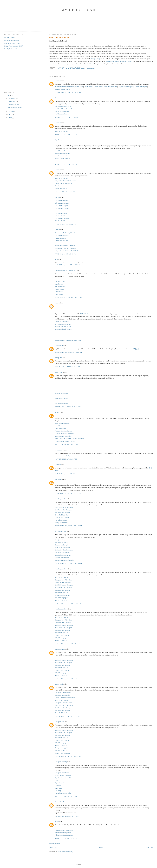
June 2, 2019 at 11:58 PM (65, 224)
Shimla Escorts (59, 289)
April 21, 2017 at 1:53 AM (66, 134)
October (11, 111)
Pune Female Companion (63, 833)
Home (101, 847)
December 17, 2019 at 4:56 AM (68, 352)
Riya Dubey (59, 140)
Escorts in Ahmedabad (62, 322)
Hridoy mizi (59, 358)
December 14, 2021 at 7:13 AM (68, 526)
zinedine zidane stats (61, 399)
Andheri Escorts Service (62, 153)
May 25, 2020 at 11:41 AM (66, 459)
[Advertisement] (94, 23)
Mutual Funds (70, 69)
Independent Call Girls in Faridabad (66, 251)
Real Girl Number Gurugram (64, 507)
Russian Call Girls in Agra (63, 327)
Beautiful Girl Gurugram (63, 555)
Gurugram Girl (59, 722)
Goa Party (58, 791)
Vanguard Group (14, 104)
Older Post (149, 847)
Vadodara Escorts (60, 286)
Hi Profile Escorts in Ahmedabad (91, 314)
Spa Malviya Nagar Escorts (63, 106)
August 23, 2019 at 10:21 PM (67, 265)
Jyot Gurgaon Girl (60, 531)
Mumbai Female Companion (64, 830)
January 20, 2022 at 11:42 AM (68, 603)
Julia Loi (58, 412)
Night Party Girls (60, 783)
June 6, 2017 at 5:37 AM (65, 192)
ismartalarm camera (61, 426)
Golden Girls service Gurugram (65, 698)
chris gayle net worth (61, 393)
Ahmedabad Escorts (61, 131)
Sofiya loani (103, 87)
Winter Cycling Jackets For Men (65, 441)
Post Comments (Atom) (65, 852)
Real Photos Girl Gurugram (63, 510)
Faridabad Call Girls (61, 241)
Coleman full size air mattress (64, 434)
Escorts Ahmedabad (61, 188)
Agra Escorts (59, 284)
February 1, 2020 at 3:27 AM (68, 367)
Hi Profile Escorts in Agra (63, 324)
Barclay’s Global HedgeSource (14, 49)
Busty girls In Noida (61, 577)
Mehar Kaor (79, 87)
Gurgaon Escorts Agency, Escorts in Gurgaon (132, 87)
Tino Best (58, 464)
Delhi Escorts (112, 87)
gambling (59, 69)
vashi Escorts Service (62, 156)
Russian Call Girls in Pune (63, 329)
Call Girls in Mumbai (62, 200)
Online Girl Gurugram (62, 558)
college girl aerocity (61, 523)
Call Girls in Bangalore (62, 218)
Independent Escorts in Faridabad (65, 248)
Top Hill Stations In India (63, 793)
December (12, 98)
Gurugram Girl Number (62, 512)
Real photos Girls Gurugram (64, 550)
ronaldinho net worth (61, 404)
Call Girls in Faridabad (62, 203)
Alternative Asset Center (12, 43)
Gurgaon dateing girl (61, 545)
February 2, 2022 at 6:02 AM (68, 716)
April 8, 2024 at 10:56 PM (66, 838)
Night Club (58, 788)
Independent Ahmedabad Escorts (65, 181)
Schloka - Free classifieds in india (65, 270)
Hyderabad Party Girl (62, 515)
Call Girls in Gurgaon (62, 206)
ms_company (59, 450)
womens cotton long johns (63, 436)
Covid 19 (58, 785)
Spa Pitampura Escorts (62, 114)
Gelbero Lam (59, 345)
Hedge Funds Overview (12, 40)
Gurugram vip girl (61, 540)
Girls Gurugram (60, 649)
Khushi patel (59, 684)
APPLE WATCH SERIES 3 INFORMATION (69, 439)
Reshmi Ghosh (59, 802)
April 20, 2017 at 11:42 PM (66, 117)
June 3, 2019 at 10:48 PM (66, 254)
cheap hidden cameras (62, 423)
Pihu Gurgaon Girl (61, 499)
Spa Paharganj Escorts (62, 111)
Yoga (56, 780)
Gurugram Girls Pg (61, 762)
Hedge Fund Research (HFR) (14, 46)
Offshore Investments (85, 69)
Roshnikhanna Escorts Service (64, 87)
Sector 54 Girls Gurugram (63, 582)
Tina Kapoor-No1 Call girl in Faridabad (67, 233)
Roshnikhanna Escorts (91, 87)
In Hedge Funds (9, 38)
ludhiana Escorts (60, 281)
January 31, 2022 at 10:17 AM (68, 679)
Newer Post (53, 847)
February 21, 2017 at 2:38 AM (68, 92)
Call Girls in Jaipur (61, 213)
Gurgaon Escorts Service (63, 89)
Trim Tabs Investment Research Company (119, 61)
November (12, 101)
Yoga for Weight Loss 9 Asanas (65, 778)
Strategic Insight (96, 59)
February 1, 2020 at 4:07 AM (68, 407)
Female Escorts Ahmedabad (64, 183)
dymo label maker (60, 428)
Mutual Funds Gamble (16, 107)
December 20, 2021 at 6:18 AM (68, 563)
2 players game (71, 456)
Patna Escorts (59, 294)
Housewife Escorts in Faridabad (65, 246)
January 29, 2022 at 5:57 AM (68, 644)
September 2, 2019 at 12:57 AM (69, 297)
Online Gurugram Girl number (64, 560)
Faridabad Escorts (60, 238)
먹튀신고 (136, 349)
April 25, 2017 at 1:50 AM (66, 164)
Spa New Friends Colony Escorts (65, 109)
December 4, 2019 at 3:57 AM (68, 340)
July (10, 114)
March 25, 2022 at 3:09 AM (67, 816)
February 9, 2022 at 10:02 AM (68, 756)
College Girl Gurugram (62, 517)
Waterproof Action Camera (63, 431)
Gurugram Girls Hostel (62, 773)
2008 (9, 95)
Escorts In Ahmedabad (62, 186)
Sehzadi (57, 197)
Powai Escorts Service (62, 151)
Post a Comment (54, 844)
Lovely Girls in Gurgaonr (63, 775)
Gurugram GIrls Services (63, 693)
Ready (57, 822)
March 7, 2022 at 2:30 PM (66, 796)
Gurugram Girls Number (63, 552)
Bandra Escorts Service (62, 158)
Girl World (58, 479)
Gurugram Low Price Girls (63, 580)
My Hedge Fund (78, 10)
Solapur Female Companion (64, 835)
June (10, 118)
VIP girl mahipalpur (61, 520)
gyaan (57, 303)
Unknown (58, 81)
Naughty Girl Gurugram (62, 547)
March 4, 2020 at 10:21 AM (67, 444)
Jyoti (56, 259)
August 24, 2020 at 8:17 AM (67, 474)
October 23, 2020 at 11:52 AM (68, 493)
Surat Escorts (59, 292)
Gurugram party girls (61, 542)
